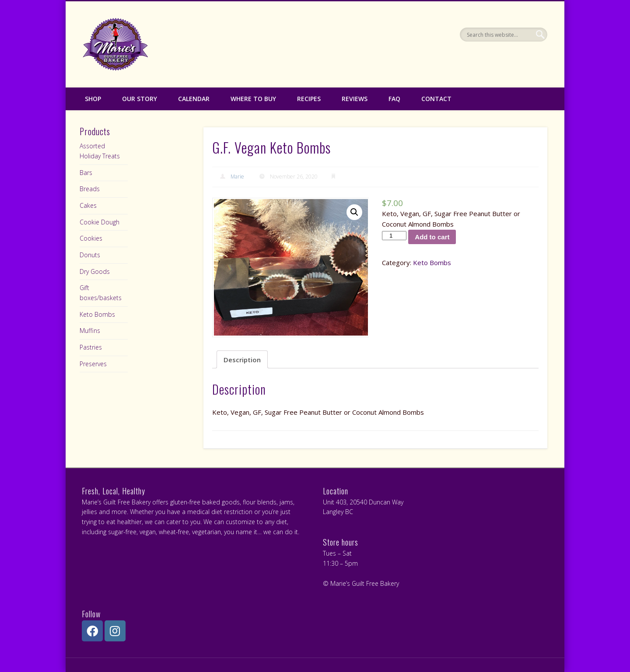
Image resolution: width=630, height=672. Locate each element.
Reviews (355, 99)
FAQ (394, 99)
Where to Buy (253, 99)
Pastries (91, 347)
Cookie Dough (100, 222)
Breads (90, 189)
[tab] (242, 359)
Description (242, 360)
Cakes (88, 205)
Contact (436, 99)
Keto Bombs (432, 262)
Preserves (93, 364)
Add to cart (432, 237)
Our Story (140, 99)
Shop (93, 99)
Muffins (90, 331)
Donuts (90, 255)
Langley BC (338, 512)
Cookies (91, 238)
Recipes (309, 99)
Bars (86, 173)
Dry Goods (95, 271)
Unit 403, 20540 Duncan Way (363, 502)
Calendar (194, 99)
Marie (237, 177)
